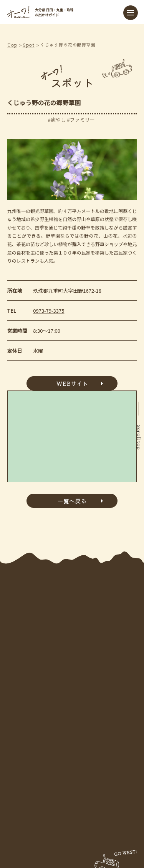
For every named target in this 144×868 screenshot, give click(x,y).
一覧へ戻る (72, 501)
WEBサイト (72, 383)
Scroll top (139, 437)
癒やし (58, 120)
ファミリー (82, 120)
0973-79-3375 (49, 311)
